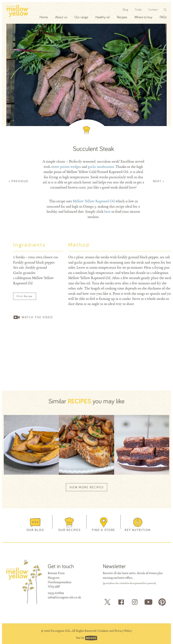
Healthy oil (102, 17)
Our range (81, 17)
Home (44, 17)
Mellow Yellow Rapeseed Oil (94, 201)
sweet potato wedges (66, 167)
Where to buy (143, 17)
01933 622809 (56, 593)
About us (61, 17)
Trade (138, 9)
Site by (81, 638)
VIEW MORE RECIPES (87, 487)
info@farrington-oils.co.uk (64, 597)
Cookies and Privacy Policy (115, 631)
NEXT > (159, 181)
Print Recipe (25, 296)
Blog (125, 9)
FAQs (163, 17)
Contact (153, 9)
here (107, 212)
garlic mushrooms (101, 167)
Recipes (122, 17)
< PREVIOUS (19, 181)
